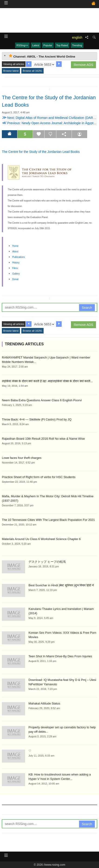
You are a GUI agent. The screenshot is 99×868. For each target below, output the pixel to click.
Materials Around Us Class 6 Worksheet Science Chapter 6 (41, 539)
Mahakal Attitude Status (44, 703)
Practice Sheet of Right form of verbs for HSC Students (39, 477)
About (15, 252)
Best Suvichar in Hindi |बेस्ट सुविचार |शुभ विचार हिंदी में (61, 585)
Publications (19, 257)
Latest (36, 45)
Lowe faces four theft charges (22, 458)
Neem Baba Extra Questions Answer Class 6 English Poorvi (42, 400)
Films (15, 268)
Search (87, 308)
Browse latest (11, 71)
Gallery (16, 274)
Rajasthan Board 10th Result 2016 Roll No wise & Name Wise (43, 439)
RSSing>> (22, 45)
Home (15, 246)
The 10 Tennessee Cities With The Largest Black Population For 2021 (48, 520)
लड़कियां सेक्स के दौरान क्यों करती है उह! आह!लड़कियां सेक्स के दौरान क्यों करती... (47, 381)
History (16, 263)
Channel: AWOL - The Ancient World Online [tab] (42, 56)
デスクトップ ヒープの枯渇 (47, 562)
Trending (77, 45)
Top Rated (62, 45)
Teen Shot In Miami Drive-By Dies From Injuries (60, 656)
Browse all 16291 (32, 71)
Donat (15, 279)
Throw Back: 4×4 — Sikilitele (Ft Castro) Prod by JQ (37, 419)
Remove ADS (83, 65)
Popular (48, 45)
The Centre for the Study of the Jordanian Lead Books (41, 152)
